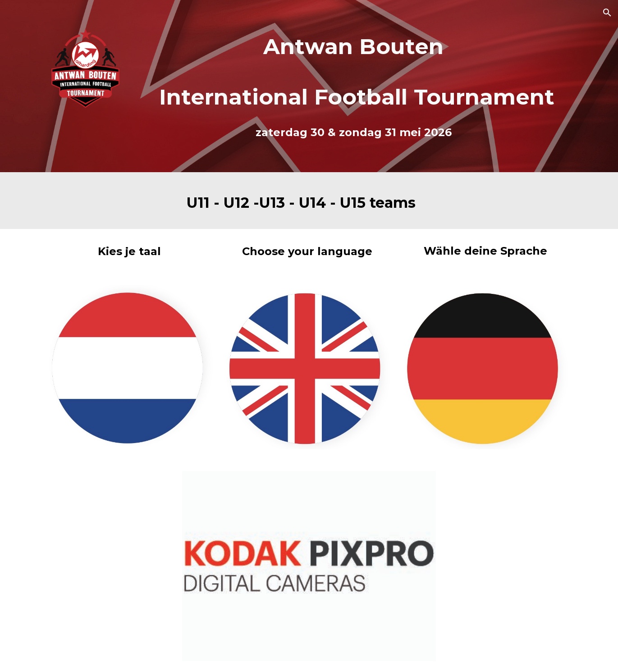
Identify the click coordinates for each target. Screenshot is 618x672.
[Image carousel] (309, 566)
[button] (607, 13)
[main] (354, 72)
